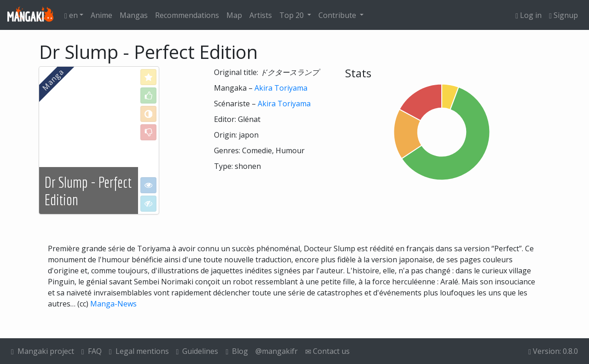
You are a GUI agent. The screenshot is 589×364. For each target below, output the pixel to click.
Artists (261, 15)
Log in (528, 15)
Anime (101, 15)
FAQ (92, 351)
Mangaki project (43, 351)
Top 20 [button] (292, 15)
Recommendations (187, 15)
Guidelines (197, 351)
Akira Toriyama (281, 88)
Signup (563, 15)
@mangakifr (277, 351)
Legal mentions (139, 351)
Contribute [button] (338, 15)
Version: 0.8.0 (553, 351)
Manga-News (113, 304)
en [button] (71, 15)
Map (234, 15)
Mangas (134, 15)
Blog (237, 351)
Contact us (327, 351)
